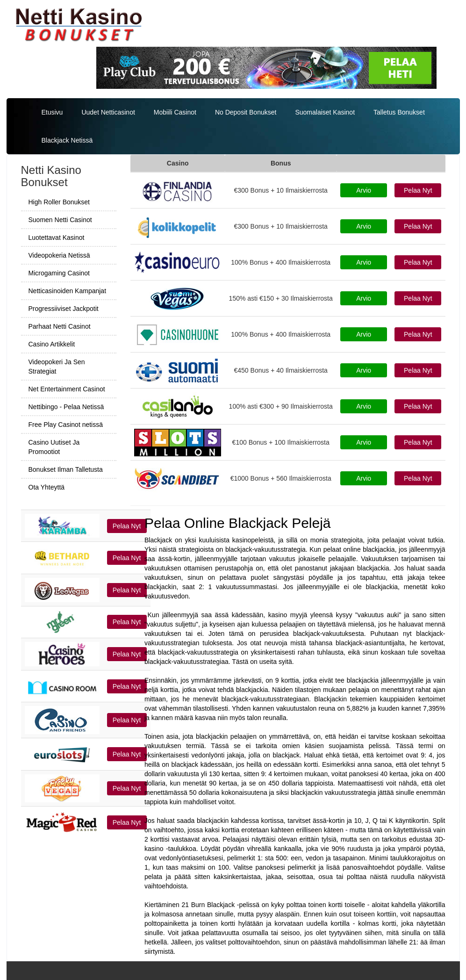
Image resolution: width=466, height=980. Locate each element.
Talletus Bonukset (399, 112)
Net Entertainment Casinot (67, 389)
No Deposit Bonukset (246, 112)
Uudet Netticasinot (108, 112)
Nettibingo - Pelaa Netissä (66, 407)
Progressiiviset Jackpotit (64, 309)
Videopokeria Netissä (59, 255)
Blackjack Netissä (67, 140)
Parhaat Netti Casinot (60, 326)
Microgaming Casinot (59, 273)
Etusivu (52, 112)
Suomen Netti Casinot (60, 220)
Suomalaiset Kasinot (325, 112)
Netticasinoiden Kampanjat (68, 291)
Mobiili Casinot (175, 112)
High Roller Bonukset (59, 202)
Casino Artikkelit (52, 344)
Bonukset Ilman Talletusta (66, 469)
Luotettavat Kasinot (57, 238)
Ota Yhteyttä (47, 487)
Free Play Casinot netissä (66, 425)
